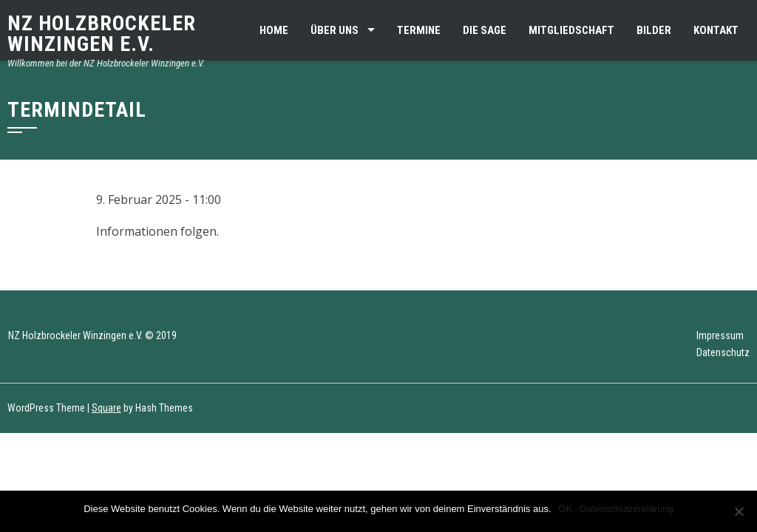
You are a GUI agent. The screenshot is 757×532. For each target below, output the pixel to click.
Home (274, 30)
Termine (419, 30)
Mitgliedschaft (571, 30)
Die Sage (485, 30)
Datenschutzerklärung (626, 509)
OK (566, 509)
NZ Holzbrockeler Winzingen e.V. (102, 34)
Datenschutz (723, 352)
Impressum (720, 335)
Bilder (654, 30)
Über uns (335, 30)
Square (106, 408)
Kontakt (716, 30)
